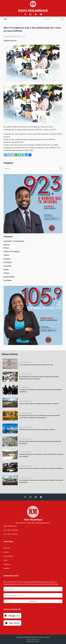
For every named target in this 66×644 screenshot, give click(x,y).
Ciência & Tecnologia (12, 251)
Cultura (6, 255)
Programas (7, 564)
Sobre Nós (7, 548)
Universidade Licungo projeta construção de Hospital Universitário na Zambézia (41, 481)
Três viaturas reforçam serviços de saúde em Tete (36, 365)
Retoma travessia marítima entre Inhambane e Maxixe (37, 429)
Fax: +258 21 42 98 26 (10, 534)
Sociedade (8, 280)
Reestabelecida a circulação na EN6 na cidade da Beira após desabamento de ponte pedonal (39, 378)
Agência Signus (35, 641)
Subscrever (33, 601)
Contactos (7, 568)
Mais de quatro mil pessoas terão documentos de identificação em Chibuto (40, 442)
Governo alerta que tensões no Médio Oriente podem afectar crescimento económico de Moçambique (39, 417)
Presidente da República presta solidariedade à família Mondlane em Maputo (41, 391)
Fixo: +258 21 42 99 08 (11, 530)
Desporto (7, 259)
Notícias (7, 245)
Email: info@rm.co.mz (10, 526)
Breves (14, 41)
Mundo (6, 270)
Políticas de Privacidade (33, 640)
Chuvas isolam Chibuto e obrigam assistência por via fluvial (39, 404)
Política (6, 273)
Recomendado (9, 277)
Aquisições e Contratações (14, 241)
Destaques (8, 262)
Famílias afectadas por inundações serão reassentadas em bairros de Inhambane (41, 455)
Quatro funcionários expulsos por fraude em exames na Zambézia (41, 468)
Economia (7, 266)
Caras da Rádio (8, 556)
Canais (6, 560)
